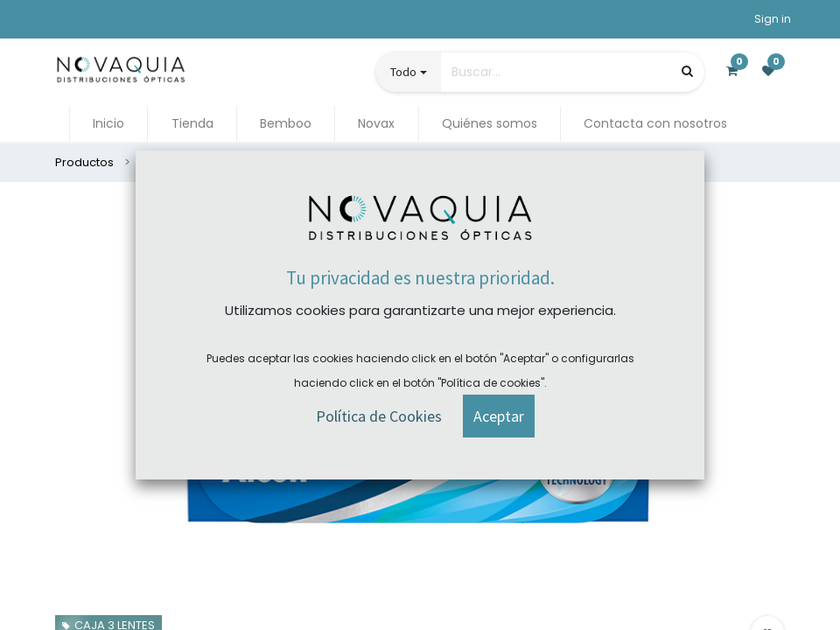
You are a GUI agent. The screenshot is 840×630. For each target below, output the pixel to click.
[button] (499, 391)
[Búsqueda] (687, 71)
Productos (84, 162)
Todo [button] (403, 72)
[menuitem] (108, 124)
